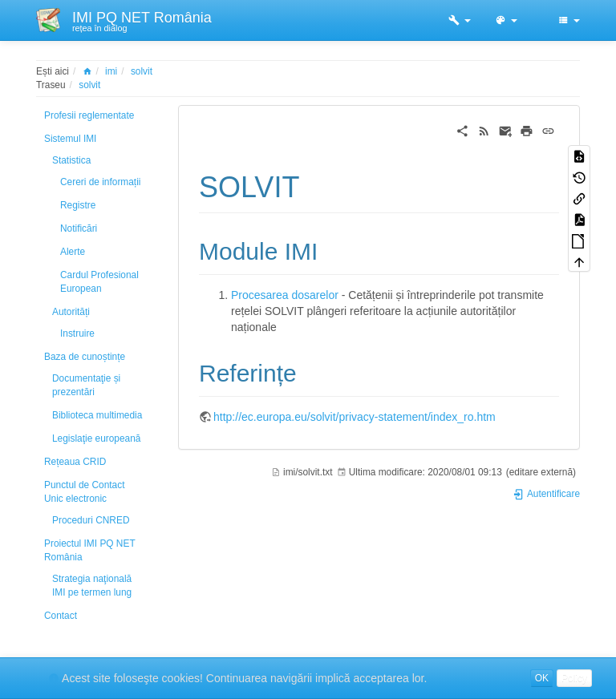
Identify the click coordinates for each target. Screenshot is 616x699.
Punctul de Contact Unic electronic (84, 492)
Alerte (73, 252)
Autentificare (546, 494)
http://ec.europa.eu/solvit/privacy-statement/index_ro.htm (355, 417)
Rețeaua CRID (75, 462)
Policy (574, 678)
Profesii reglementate (89, 115)
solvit (142, 71)
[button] (460, 20)
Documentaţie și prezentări (86, 385)
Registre (78, 205)
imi (111, 71)
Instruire (77, 333)
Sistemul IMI (70, 139)
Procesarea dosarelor (285, 295)
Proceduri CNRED (91, 520)
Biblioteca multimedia (97, 415)
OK (542, 678)
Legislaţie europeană (96, 438)
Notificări (79, 228)
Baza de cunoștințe (85, 357)
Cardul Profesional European (99, 282)
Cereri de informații (100, 182)
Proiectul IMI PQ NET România (89, 550)
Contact (61, 616)
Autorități (71, 312)
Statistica (71, 160)
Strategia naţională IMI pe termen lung (92, 586)
